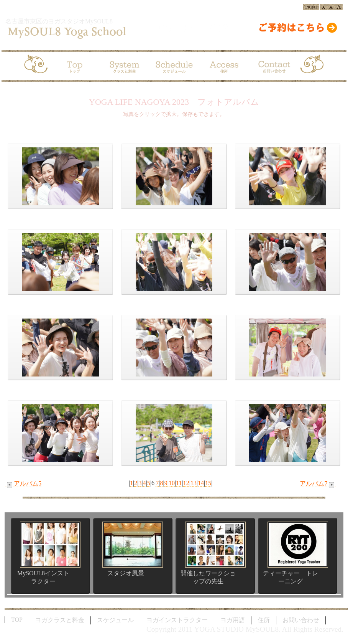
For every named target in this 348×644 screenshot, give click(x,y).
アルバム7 (318, 484)
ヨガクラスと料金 (60, 620)
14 (201, 483)
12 (186, 483)
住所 (264, 620)
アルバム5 (23, 484)
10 (172, 483)
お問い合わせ (301, 620)
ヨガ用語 (233, 620)
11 (179, 483)
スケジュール (115, 620)
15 (208, 483)
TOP (17, 620)
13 (194, 483)
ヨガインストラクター (177, 620)
